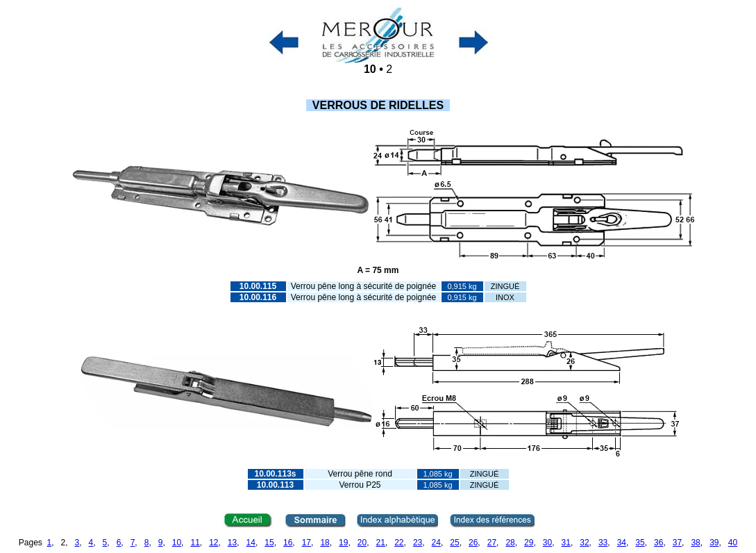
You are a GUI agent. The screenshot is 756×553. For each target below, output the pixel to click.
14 (251, 543)
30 (547, 543)
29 (529, 543)
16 (288, 543)
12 (213, 543)
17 (306, 543)
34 (622, 543)
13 (232, 543)
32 (584, 543)
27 (492, 543)
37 (677, 543)
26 (473, 543)
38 (695, 543)
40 (733, 543)
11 (195, 543)
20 (362, 543)
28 (510, 543)
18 (325, 543)
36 (658, 543)
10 (177, 543)
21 (380, 543)
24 (436, 543)
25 (454, 543)
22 (399, 543)
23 (418, 543)
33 (603, 543)
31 (566, 543)
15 (269, 543)
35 (640, 543)
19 (343, 543)
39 (714, 543)
